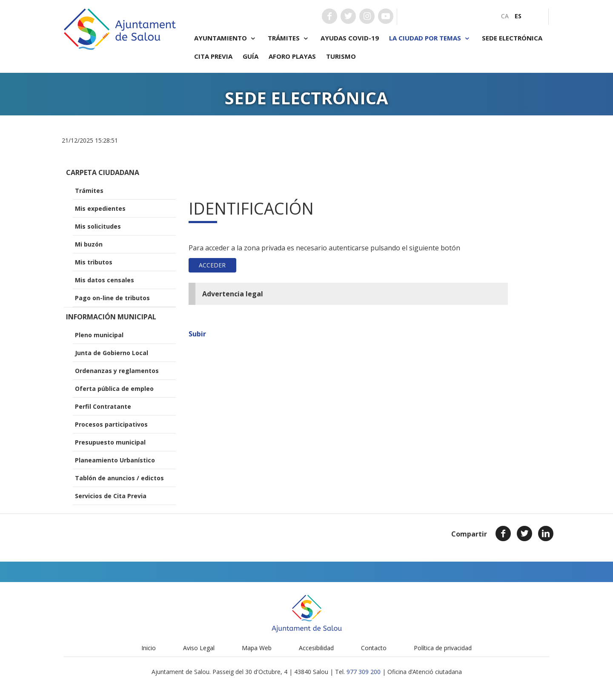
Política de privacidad (443, 648)
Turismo (341, 56)
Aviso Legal (199, 648)
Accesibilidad (316, 648)
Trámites (289, 38)
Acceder (212, 265)
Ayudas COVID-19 (350, 38)
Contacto (374, 648)
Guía (251, 56)
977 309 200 (364, 672)
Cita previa (213, 56)
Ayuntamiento (226, 38)
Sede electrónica (512, 38)
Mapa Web (257, 648)
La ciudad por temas (430, 38)
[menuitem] (505, 16)
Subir (197, 334)
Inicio (149, 648)
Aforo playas (292, 56)
